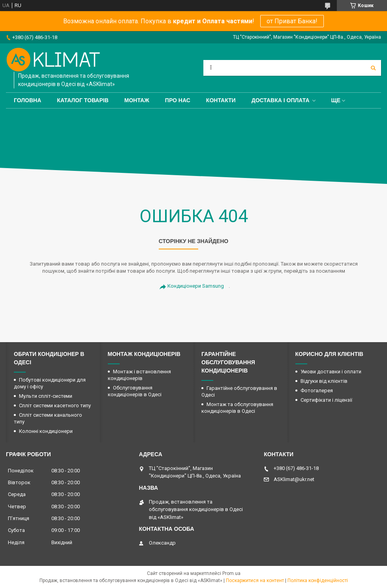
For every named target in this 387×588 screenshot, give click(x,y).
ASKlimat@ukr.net (294, 479)
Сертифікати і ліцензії (326, 400)
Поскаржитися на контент (255, 581)
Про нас (178, 100)
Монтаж (137, 100)
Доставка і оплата (281, 100)
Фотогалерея (317, 390)
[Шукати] (373, 68)
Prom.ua (231, 573)
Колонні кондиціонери (46, 431)
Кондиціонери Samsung (196, 286)
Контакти (221, 100)
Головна (27, 100)
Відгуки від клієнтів (324, 381)
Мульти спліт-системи (46, 396)
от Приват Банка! (292, 21)
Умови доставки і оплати (331, 372)
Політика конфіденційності (318, 581)
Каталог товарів (83, 100)
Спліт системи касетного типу (55, 405)
